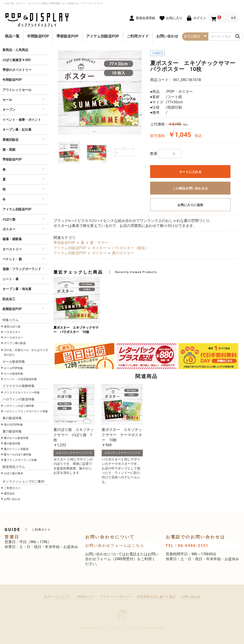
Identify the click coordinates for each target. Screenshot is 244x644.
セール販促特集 (14, 374)
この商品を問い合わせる (190, 188)
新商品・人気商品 (15, 50)
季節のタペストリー (17, 70)
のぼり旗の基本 (14, 473)
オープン (9, 110)
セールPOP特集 (13, 368)
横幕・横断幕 (12, 239)
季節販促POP (67, 36)
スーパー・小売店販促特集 (20, 379)
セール (7, 100)
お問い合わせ (167, 36)
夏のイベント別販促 (16, 449)
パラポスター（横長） (130, 248)
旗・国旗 (9, 150)
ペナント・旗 (12, 259)
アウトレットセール (17, 90)
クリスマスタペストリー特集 (22, 393)
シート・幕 (11, 279)
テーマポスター (14, 338)
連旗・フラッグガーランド (22, 269)
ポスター (9, 229)
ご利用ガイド (138, 36)
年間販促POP (38, 36)
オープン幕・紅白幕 (17, 130)
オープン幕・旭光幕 (17, 289)
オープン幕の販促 (15, 343)
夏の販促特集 (12, 443)
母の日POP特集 (13, 425)
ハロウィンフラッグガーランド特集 (26, 411)
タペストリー (12, 249)
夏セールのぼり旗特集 (18, 455)
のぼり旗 (9, 219)
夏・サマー (99, 243)
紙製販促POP (12, 309)
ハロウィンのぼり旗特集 (19, 406)
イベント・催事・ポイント (22, 120)
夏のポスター (123, 253)
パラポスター (12, 332)
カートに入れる (190, 172)
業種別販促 (11, 140)
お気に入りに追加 (190, 205)
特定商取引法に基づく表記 (156, 597)
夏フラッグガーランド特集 (20, 460)
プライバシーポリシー (116, 597)
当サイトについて (56, 597)
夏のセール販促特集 (16, 438)
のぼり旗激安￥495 (17, 60)
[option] (100, 93)
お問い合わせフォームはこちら (115, 546)
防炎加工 (9, 299)
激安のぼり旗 (12, 327)
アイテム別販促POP (103, 36)
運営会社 (9, 494)
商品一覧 (12, 36)
